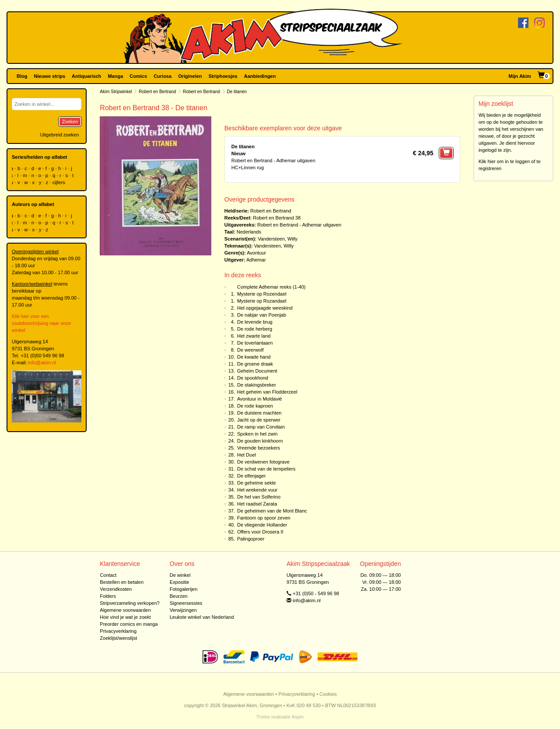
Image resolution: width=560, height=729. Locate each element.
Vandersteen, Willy (278, 239)
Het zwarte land (254, 336)
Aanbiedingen (260, 76)
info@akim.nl (42, 363)
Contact (108, 575)
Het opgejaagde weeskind (265, 308)
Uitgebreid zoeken (60, 135)
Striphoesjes (223, 76)
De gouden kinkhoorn (260, 441)
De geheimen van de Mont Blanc (272, 511)
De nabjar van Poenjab (262, 315)
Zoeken (70, 122)
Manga (115, 76)
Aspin (297, 717)
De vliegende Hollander (262, 525)
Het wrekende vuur (257, 490)
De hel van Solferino (259, 497)
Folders (108, 596)
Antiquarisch (86, 76)
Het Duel (247, 455)
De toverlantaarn (255, 343)
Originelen (190, 76)
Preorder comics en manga (129, 624)
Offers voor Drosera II (260, 532)
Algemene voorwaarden (125, 610)
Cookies (328, 694)
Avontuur (256, 253)
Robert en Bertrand (157, 92)
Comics (138, 76)
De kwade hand (254, 357)
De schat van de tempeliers (266, 469)
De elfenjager (251, 476)
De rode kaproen (255, 406)
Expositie (180, 582)
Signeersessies (186, 603)
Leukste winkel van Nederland (202, 617)
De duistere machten (259, 413)
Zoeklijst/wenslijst (118, 638)
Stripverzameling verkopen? (129, 603)
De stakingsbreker (257, 385)
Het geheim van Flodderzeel (267, 392)
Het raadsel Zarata (257, 504)
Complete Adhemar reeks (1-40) (271, 287)
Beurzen (179, 596)
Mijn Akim (520, 76)
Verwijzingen (183, 610)
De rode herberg (255, 329)
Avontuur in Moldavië (260, 399)
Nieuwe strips (50, 76)
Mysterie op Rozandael (262, 301)
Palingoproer (251, 539)
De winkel (180, 575)
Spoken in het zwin (257, 434)
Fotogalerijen (184, 589)
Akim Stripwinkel (116, 92)
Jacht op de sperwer (259, 420)
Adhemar (256, 260)
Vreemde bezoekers (259, 448)
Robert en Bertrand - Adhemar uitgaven (299, 225)
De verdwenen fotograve (263, 462)
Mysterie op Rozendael (262, 294)
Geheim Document (257, 371)
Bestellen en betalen (122, 582)
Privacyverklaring (118, 631)
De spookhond (253, 378)
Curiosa (163, 76)
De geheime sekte (257, 483)
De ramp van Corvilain (261, 427)
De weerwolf (250, 350)
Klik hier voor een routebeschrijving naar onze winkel (41, 323)
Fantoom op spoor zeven (264, 518)
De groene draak (255, 364)
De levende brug (255, 322)
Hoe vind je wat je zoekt (125, 617)
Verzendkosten (116, 589)
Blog (22, 76)
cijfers (59, 182)
